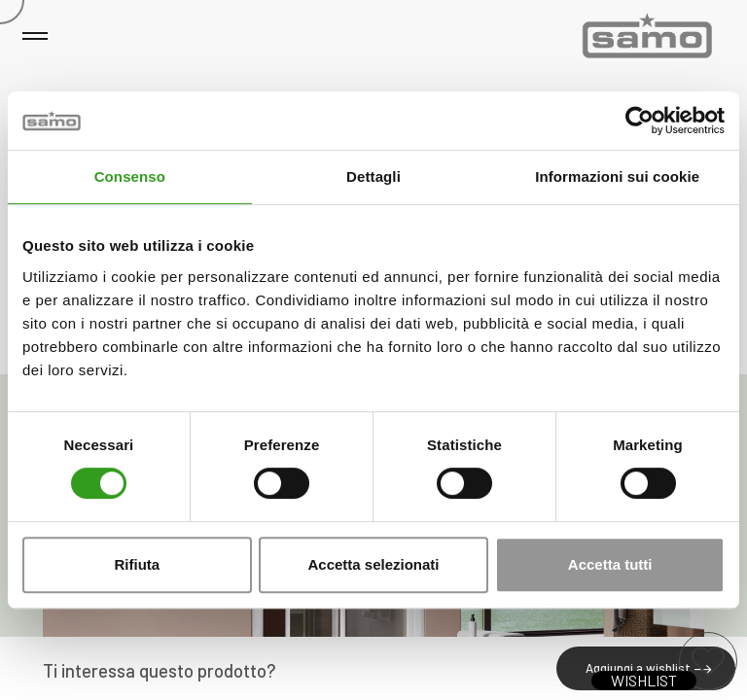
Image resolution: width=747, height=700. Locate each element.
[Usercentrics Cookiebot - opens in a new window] (640, 121)
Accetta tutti (610, 564)
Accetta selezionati (373, 564)
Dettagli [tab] (373, 176)
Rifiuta (137, 564)
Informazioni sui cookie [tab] (617, 176)
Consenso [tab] (130, 176)
